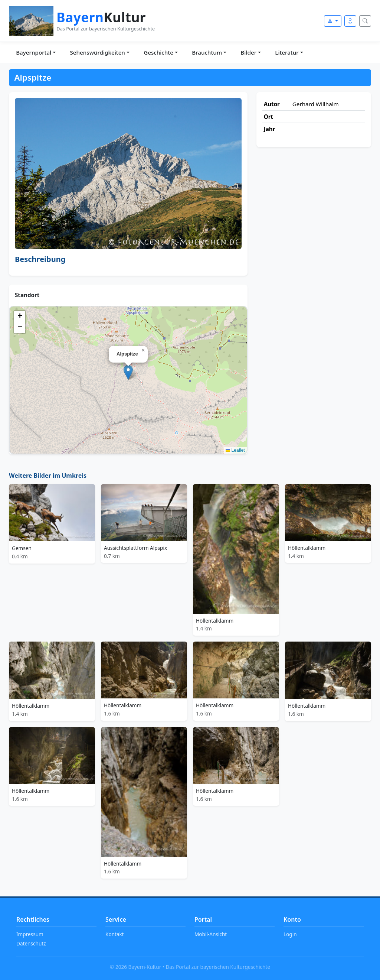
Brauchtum (207, 52)
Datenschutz (31, 943)
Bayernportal (34, 52)
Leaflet (235, 450)
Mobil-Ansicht (211, 934)
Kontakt (115, 934)
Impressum (30, 934)
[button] (128, 372)
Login (290, 934)
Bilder (248, 52)
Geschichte (158, 52)
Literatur (287, 52)
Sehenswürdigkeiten (97, 52)
